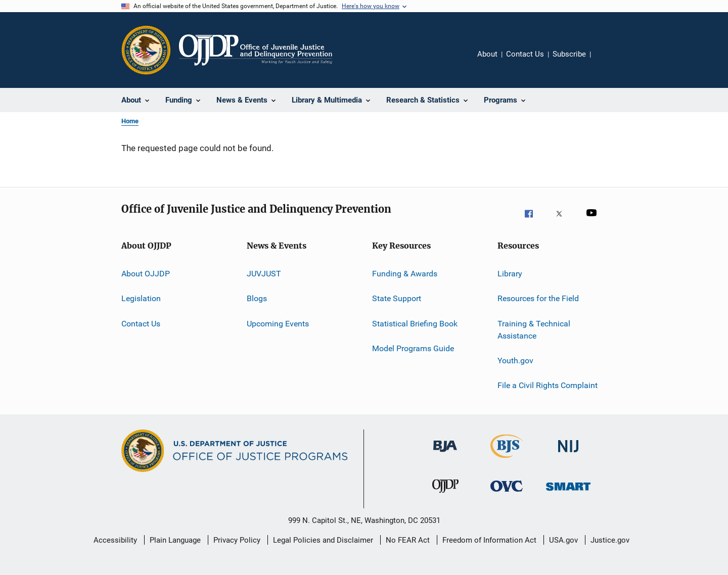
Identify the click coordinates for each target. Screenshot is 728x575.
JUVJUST (264, 274)
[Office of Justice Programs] (146, 50)
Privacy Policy (237, 540)
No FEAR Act (408, 540)
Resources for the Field (538, 298)
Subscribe (569, 54)
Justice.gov (610, 540)
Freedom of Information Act (489, 540)
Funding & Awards (405, 274)
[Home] (256, 50)
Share (607, 61)
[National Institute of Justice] (568, 457)
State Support (397, 298)
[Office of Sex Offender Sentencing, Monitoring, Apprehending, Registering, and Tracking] (568, 497)
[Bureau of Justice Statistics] (507, 460)
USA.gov (563, 540)
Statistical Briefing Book (415, 324)
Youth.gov (515, 361)
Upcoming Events (278, 324)
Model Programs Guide (413, 348)
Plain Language (175, 540)
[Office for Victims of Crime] (507, 497)
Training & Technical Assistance (534, 330)
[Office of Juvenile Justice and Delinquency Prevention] (445, 497)
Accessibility (115, 540)
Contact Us (525, 54)
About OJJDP (146, 274)
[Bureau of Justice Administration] (445, 457)
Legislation (141, 298)
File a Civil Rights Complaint (548, 385)
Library (510, 274)
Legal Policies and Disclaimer (323, 540)
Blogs (257, 298)
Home (130, 121)
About (487, 54)
